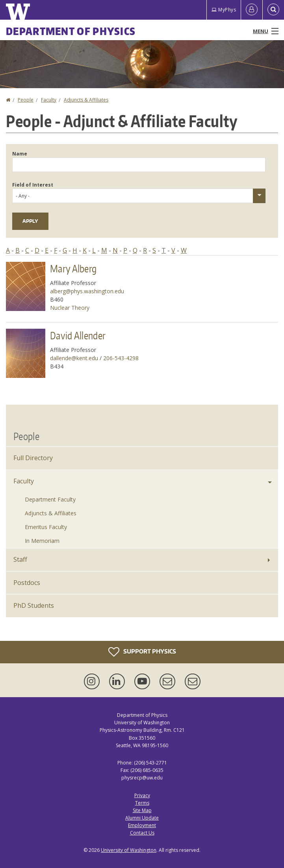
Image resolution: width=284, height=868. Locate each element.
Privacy (142, 795)
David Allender (78, 335)
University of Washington (129, 850)
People (26, 100)
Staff (20, 559)
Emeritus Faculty (46, 527)
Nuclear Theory (70, 308)
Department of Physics (71, 31)
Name (20, 154)
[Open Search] (273, 10)
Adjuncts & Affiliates (86, 100)
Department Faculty (50, 499)
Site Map (142, 810)
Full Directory (33, 458)
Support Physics (142, 652)
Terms (142, 803)
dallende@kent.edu (74, 358)
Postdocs (27, 583)
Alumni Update (142, 818)
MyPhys (224, 10)
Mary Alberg (73, 268)
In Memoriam (42, 541)
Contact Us (142, 833)
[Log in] (252, 10)
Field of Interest (33, 185)
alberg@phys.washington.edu (87, 291)
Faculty (49, 100)
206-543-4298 (121, 358)
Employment (142, 825)
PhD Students (34, 605)
